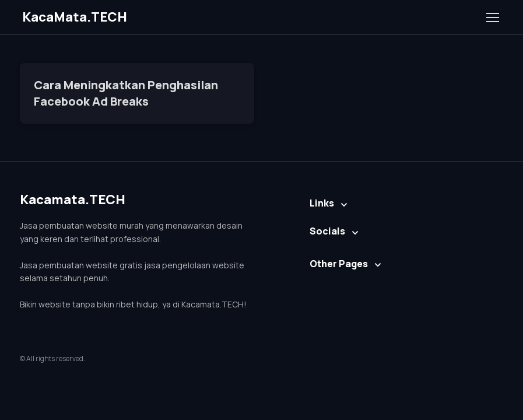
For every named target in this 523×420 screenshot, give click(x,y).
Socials (327, 231)
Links (322, 203)
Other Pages (339, 264)
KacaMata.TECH (75, 17)
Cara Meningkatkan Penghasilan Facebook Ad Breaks (126, 93)
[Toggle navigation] (492, 17)
